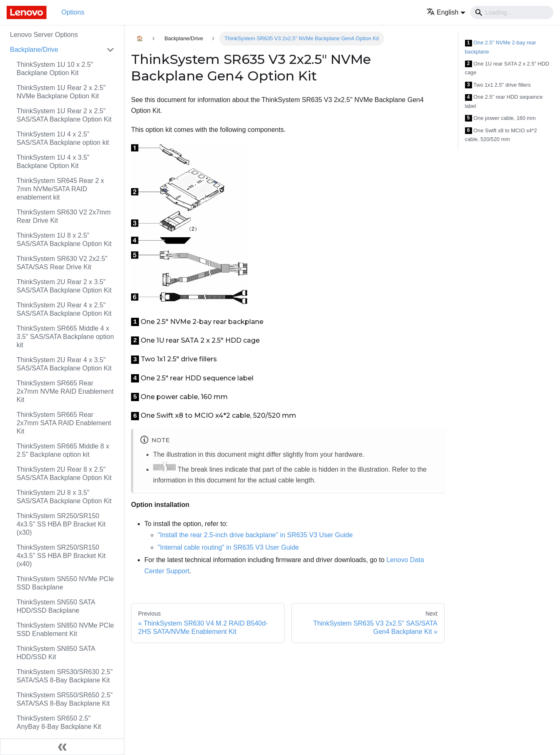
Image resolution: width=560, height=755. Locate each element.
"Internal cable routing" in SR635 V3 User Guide (228, 547)
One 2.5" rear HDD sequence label (504, 101)
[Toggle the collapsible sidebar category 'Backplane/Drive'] (110, 50)
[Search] (512, 12)
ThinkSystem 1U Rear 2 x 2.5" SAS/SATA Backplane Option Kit (64, 115)
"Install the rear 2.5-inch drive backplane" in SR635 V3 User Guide (255, 535)
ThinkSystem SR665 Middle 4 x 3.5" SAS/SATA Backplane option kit (65, 337)
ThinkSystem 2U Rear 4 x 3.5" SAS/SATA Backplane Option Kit (64, 364)
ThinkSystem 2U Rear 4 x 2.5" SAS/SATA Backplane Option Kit (64, 309)
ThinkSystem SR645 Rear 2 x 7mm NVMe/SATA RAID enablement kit (60, 189)
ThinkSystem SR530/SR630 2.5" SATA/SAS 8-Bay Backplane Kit (65, 676)
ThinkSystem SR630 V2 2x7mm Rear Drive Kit (64, 216)
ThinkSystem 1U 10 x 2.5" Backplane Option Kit (55, 69)
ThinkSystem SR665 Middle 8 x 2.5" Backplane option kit (63, 450)
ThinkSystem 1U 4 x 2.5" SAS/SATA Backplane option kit (63, 138)
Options (73, 12)
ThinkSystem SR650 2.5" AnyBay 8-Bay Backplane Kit (59, 722)
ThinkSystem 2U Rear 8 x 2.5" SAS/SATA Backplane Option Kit (64, 474)
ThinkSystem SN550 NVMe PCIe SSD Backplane (65, 583)
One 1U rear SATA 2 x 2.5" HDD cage (507, 68)
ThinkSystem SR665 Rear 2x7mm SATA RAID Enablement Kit (64, 423)
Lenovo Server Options (44, 35)
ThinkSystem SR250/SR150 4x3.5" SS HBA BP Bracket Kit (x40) (61, 556)
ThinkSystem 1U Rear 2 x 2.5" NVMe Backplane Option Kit (61, 92)
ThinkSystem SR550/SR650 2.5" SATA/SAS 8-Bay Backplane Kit (65, 699)
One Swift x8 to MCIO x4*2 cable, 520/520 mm (501, 135)
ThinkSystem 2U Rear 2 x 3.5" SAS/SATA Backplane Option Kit (64, 286)
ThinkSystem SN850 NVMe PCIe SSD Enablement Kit (65, 630)
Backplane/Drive (34, 50)
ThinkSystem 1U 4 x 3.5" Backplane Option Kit (53, 162)
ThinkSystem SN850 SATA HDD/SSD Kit (56, 653)
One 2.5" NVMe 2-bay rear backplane (501, 47)
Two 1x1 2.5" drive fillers (498, 85)
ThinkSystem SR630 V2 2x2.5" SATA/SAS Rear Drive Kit (62, 263)
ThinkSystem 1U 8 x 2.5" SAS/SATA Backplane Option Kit (64, 240)
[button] (446, 12)
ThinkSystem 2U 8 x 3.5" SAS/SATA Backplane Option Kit (64, 497)
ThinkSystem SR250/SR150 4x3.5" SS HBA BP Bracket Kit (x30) (61, 524)
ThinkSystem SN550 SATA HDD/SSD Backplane (56, 606)
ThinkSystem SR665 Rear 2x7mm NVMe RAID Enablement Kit (65, 391)
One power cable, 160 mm (500, 118)
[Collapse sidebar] (62, 747)
